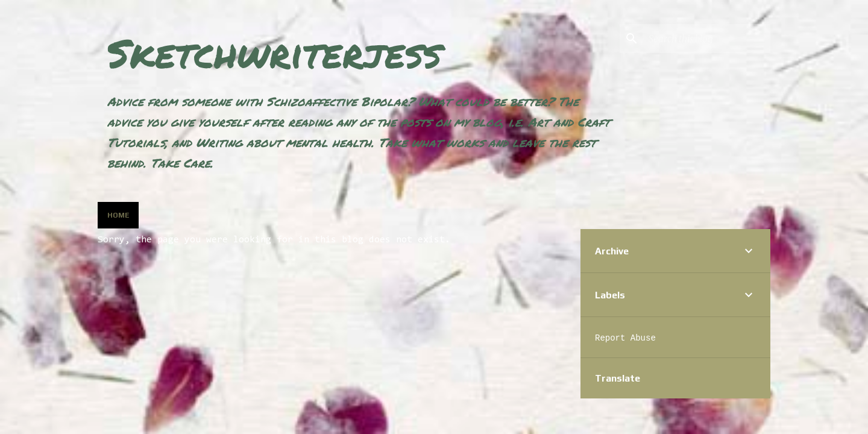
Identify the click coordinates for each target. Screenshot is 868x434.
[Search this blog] (707, 39)
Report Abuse (625, 338)
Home (118, 215)
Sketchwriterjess (274, 53)
